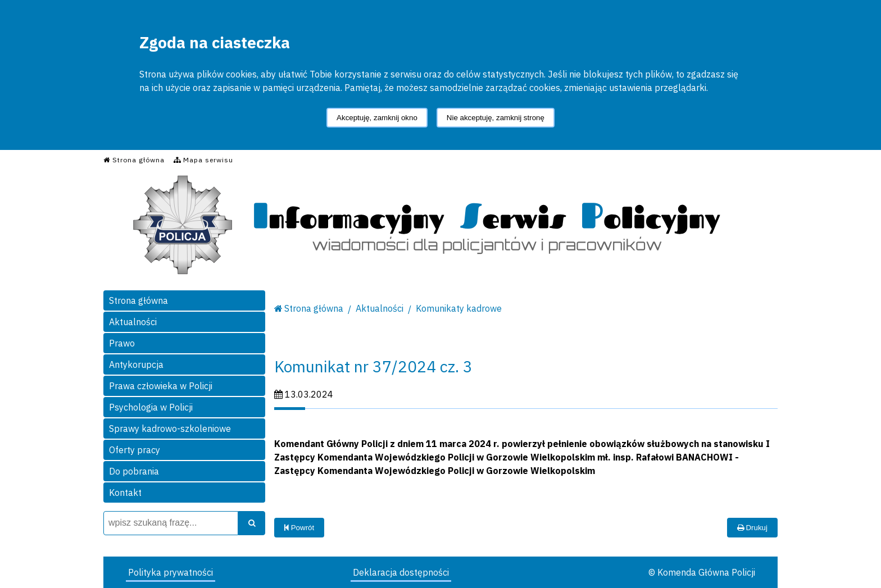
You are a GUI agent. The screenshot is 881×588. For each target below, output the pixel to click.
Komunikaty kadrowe (459, 308)
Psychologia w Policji (151, 407)
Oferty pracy (135, 450)
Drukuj (752, 528)
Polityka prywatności (171, 572)
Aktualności (133, 322)
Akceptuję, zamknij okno (377, 118)
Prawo (122, 343)
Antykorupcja (136, 364)
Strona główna (138, 300)
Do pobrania (134, 471)
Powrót (299, 528)
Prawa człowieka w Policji (161, 386)
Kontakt (125, 493)
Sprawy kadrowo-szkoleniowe (170, 429)
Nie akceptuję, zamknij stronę (496, 118)
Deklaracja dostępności (401, 572)
